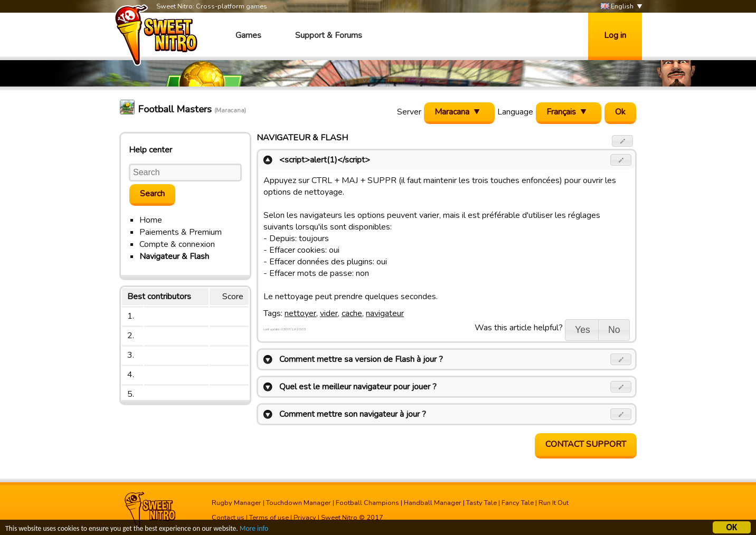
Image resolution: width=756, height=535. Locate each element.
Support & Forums (329, 35)
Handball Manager (433, 503)
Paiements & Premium (181, 232)
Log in (615, 35)
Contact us (228, 518)
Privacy (305, 518)
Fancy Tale (518, 503)
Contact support (586, 444)
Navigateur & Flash (174, 256)
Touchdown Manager (299, 503)
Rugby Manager (237, 503)
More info (254, 529)
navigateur (385, 313)
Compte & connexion (177, 244)
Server (409, 112)
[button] (623, 141)
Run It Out (554, 503)
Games (248, 35)
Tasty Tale (481, 503)
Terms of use (269, 518)
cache (352, 313)
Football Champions (367, 503)
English (617, 7)
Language (515, 112)
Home (151, 220)
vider (329, 313)
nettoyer (300, 313)
